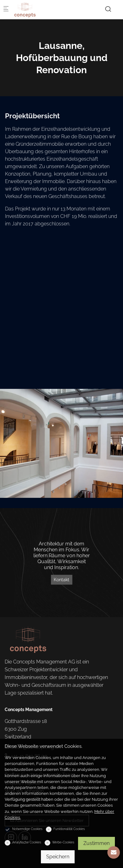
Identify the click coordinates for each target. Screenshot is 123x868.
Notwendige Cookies (27, 829)
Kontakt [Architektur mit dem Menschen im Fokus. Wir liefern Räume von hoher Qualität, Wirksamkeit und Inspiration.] (61, 580)
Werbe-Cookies (63, 842)
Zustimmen (96, 843)
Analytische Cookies (27, 842)
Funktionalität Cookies (69, 829)
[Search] (108, 9)
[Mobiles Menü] (6, 9)
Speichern (58, 857)
